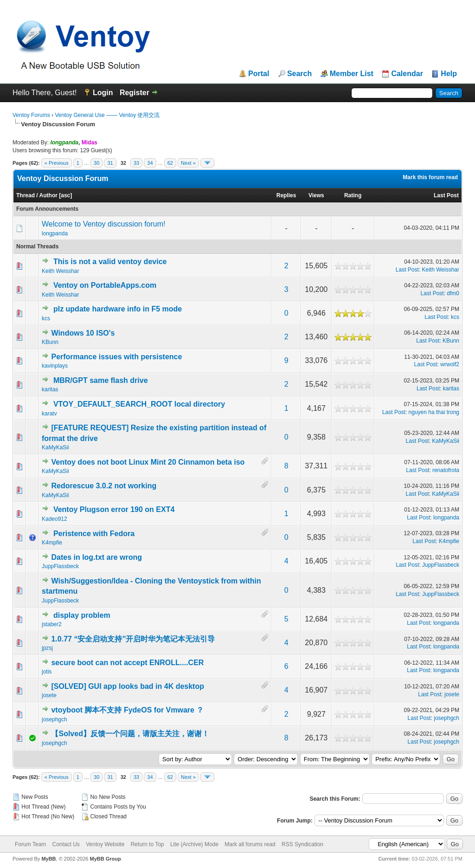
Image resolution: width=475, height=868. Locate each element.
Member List (352, 74)
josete (49, 695)
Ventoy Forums (31, 115)
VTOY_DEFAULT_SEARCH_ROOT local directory (139, 404)
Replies (286, 195)
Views (316, 195)
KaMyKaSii (55, 447)
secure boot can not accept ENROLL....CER (127, 663)
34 (150, 163)
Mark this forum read (430, 177)
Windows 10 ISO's (83, 333)
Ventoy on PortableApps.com (105, 285)
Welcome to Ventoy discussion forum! (104, 224)
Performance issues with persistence (116, 357)
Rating (353, 195)
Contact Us (66, 844)
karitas (50, 389)
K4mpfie (52, 543)
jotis (47, 672)
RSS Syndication (302, 844)
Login (103, 93)
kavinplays (55, 366)
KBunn (50, 342)
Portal (259, 74)
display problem (82, 615)
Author (48, 195)
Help (449, 74)
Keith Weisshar (60, 271)
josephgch (55, 719)
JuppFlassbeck (60, 566)
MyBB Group (105, 859)
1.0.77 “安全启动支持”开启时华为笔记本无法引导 (133, 639)
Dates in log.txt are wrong (96, 557)
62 (170, 163)
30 (96, 163)
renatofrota (446, 470)
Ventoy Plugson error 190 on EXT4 (114, 509)
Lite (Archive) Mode (194, 844)
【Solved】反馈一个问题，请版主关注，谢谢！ (130, 734)
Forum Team (30, 844)
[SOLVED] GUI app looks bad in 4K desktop (128, 686)
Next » (188, 163)
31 (110, 163)
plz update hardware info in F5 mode (118, 309)
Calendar (407, 74)
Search (299, 74)
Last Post (446, 195)
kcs (46, 318)
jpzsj (47, 648)
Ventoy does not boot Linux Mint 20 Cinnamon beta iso (148, 462)
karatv (49, 414)
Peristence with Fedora (94, 534)
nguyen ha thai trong (434, 412)
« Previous (57, 163)
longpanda (55, 233)
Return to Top (148, 844)
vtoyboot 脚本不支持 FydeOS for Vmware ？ (127, 710)
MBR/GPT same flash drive (101, 380)
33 (136, 163)
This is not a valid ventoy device (110, 262)
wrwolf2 (450, 364)
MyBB (48, 859)
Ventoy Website (105, 844)
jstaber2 (52, 624)
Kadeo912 (55, 519)
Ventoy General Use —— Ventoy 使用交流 (107, 115)
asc (65, 195)
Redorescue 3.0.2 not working (104, 486)
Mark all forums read (250, 844)
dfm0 (453, 293)
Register (135, 93)
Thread (26, 195)
